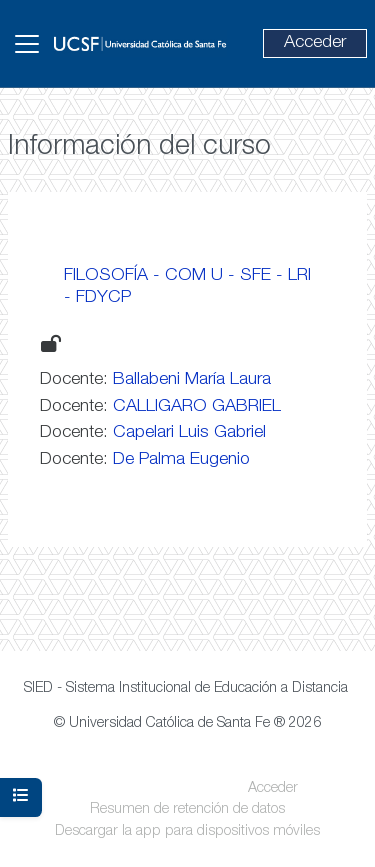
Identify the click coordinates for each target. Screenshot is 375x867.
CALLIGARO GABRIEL (197, 407)
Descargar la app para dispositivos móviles (187, 832)
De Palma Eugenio (181, 460)
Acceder (315, 43)
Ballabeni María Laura (192, 380)
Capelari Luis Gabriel (189, 433)
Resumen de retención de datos (187, 810)
